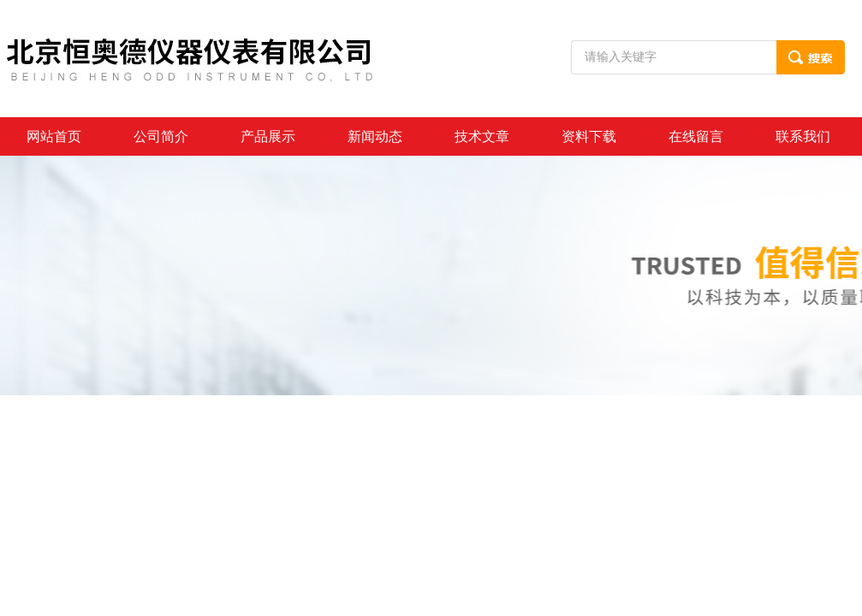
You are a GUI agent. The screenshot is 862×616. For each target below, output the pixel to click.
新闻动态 (375, 136)
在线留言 (696, 136)
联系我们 (803, 136)
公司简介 (161, 136)
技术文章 (482, 136)
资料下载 (589, 136)
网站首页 (54, 136)
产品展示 (268, 136)
